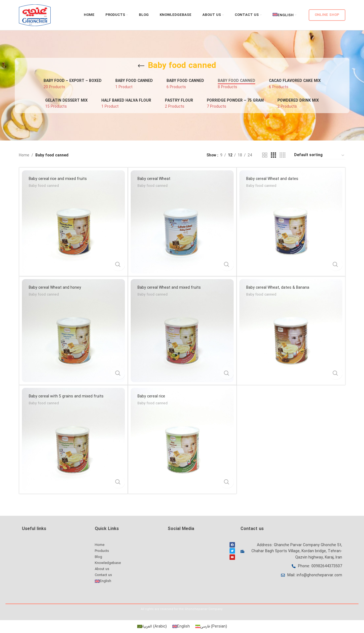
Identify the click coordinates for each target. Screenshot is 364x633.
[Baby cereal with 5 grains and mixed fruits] (73, 439)
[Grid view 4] (283, 155)
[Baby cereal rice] (182, 439)
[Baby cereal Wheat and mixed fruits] (182, 331)
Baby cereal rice (151, 396)
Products (102, 551)
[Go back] (141, 66)
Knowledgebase (108, 563)
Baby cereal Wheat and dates (272, 179)
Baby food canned (44, 186)
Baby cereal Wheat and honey (55, 288)
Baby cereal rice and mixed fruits (58, 179)
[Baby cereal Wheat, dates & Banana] (291, 331)
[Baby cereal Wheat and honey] (73, 331)
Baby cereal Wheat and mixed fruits (169, 288)
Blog (98, 557)
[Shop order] (319, 155)
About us (102, 569)
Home (24, 155)
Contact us (103, 575)
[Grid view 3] (273, 155)
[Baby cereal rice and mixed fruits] (73, 222)
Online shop (327, 15)
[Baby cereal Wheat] (182, 222)
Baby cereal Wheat (154, 179)
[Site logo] (35, 15)
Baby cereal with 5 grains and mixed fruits (66, 396)
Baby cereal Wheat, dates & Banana (278, 288)
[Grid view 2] (265, 155)
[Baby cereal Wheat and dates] (291, 222)
